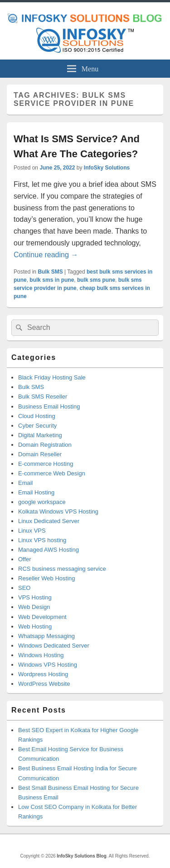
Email (26, 483)
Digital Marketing (40, 435)
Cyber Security (37, 426)
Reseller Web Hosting (46, 578)
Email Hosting (36, 492)
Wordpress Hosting (43, 674)
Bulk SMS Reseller (43, 397)
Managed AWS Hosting (49, 550)
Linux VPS (32, 531)
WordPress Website (44, 684)
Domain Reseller (40, 454)
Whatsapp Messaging (46, 636)
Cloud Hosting (37, 416)
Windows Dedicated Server (54, 646)
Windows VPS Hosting (48, 665)
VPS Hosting (35, 597)
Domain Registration (45, 445)
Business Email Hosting (49, 407)
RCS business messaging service (62, 569)
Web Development (42, 617)
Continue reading (46, 255)
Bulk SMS (50, 272)
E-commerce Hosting (46, 464)
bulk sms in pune (52, 280)
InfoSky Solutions (107, 168)
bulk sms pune (96, 280)
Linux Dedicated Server (49, 521)
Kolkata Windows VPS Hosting (58, 511)
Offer (25, 559)
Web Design (34, 607)
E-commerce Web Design (52, 473)
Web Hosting (35, 626)
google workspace (42, 502)
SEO (24, 588)
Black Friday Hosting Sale (52, 377)
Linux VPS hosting (42, 540)
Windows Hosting (41, 655)
